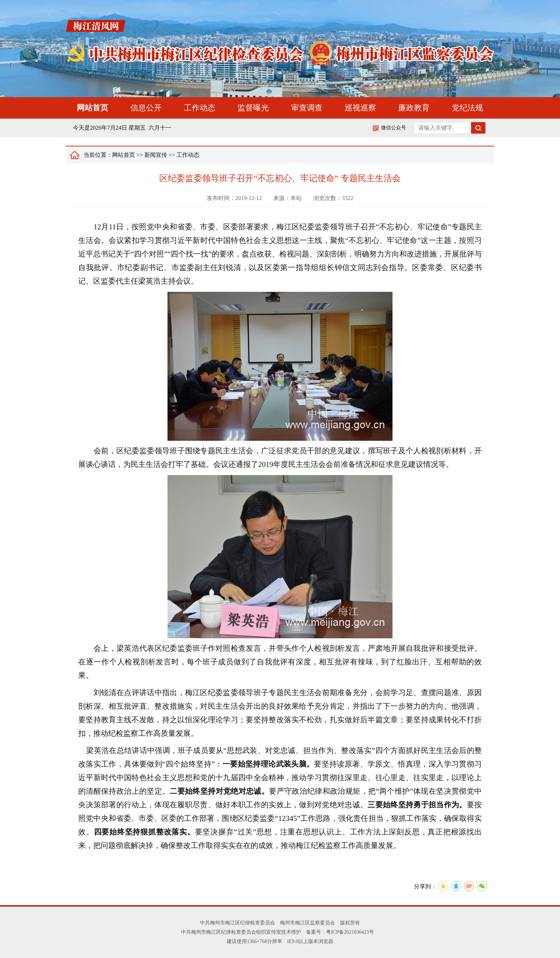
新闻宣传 (156, 155)
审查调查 (307, 108)
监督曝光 (253, 108)
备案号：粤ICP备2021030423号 (340, 932)
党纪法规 (467, 108)
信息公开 (146, 108)
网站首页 (92, 108)
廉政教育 (414, 108)
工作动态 (200, 108)
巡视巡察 (360, 108)
